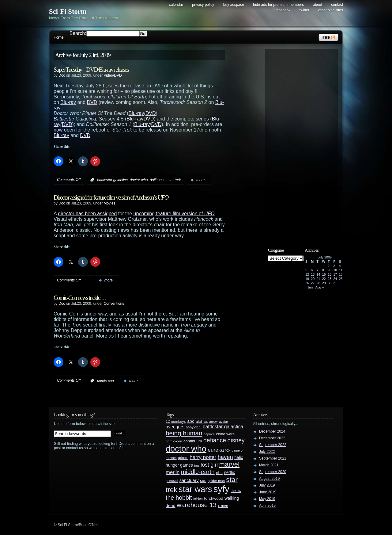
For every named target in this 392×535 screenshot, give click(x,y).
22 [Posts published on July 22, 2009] (324, 279)
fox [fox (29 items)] (228, 450)
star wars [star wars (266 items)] (195, 489)
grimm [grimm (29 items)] (183, 458)
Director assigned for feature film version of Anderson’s (111, 197)
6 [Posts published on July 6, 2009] (312, 270)
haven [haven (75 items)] (225, 457)
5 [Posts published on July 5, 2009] (306, 270)
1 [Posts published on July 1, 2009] (323, 266)
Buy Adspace (234, 5)
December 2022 (272, 438)
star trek (174, 180)
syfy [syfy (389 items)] (221, 489)
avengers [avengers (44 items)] (175, 427)
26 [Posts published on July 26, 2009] (307, 283)
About (318, 5)
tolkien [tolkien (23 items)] (198, 499)
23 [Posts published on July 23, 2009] (330, 279)
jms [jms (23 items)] (197, 465)
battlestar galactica (112, 180)
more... (202, 180)
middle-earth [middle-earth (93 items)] (198, 472)
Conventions (114, 304)
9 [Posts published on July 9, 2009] (329, 270)
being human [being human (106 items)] (184, 433)
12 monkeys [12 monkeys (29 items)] (176, 422)
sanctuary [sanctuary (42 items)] (189, 480)
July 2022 (267, 452)
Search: (78, 33)
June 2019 (268, 492)
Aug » (319, 287)
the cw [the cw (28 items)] (236, 491)
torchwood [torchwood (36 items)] (214, 498)
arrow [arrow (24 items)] (213, 422)
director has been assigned (87, 214)
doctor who (139, 180)
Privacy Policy (203, 5)
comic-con (106, 381)
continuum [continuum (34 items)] (193, 441)
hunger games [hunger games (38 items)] (179, 465)
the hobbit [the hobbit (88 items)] (179, 498)
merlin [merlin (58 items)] (173, 472)
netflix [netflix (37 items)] (229, 473)
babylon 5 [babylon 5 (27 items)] (193, 427)
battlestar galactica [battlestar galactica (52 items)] (223, 427)
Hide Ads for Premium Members (278, 5)
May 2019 (267, 499)
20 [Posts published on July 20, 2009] (313, 279)
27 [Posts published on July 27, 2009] (313, 283)
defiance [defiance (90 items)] (215, 440)
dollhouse (158, 180)
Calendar (176, 5)
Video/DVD (113, 75)
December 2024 (272, 431)
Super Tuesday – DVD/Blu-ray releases (91, 70)
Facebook (283, 10)
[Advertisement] (305, 143)
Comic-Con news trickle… (80, 298)
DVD (92, 102)
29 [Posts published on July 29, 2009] (324, 283)
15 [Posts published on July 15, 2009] (324, 274)
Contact (337, 5)
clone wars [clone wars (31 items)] (225, 434)
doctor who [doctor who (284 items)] (186, 449)
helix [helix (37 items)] (239, 458)
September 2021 (273, 458)
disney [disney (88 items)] (236, 440)
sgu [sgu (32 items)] (203, 481)
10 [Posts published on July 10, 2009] (335, 270)
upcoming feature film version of (174, 214)
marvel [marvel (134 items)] (229, 464)
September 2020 (273, 472)
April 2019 (267, 506)
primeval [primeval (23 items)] (172, 481)
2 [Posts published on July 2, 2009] (329, 266)
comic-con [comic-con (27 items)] (174, 441)
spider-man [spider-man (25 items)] (216, 481)
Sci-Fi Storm (68, 11)
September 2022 (273, 445)
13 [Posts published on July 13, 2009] (313, 274)
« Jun (309, 287)
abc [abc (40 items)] (191, 421)
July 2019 (267, 485)
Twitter (304, 10)
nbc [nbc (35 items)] (219, 473)
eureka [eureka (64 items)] (216, 450)
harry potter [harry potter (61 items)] (203, 457)
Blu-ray (68, 102)
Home (58, 37)
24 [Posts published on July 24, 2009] (335, 279)
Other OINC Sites (331, 10)
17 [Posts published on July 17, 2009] (335, 274)
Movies (109, 203)
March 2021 (269, 465)
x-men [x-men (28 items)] (223, 506)
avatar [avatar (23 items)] (224, 422)
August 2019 (269, 479)
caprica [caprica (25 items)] (209, 434)
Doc (62, 75)
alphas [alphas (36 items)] (202, 421)
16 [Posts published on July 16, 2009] (330, 274)
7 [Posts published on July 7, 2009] (318, 270)
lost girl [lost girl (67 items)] (209, 465)
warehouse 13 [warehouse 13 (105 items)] (197, 505)
